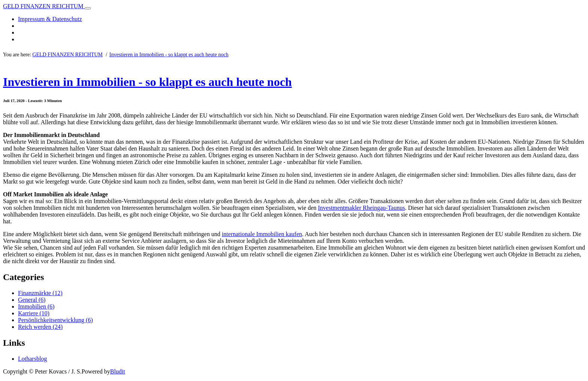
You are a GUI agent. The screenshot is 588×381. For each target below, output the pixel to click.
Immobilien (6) (36, 306)
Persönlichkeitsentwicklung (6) (55, 320)
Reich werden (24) (40, 327)
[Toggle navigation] (88, 8)
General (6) (32, 300)
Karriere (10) (34, 313)
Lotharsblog (32, 359)
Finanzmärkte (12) (40, 293)
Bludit (117, 371)
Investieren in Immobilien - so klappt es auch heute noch (169, 55)
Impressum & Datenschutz (50, 19)
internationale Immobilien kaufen (262, 234)
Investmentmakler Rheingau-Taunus (361, 208)
